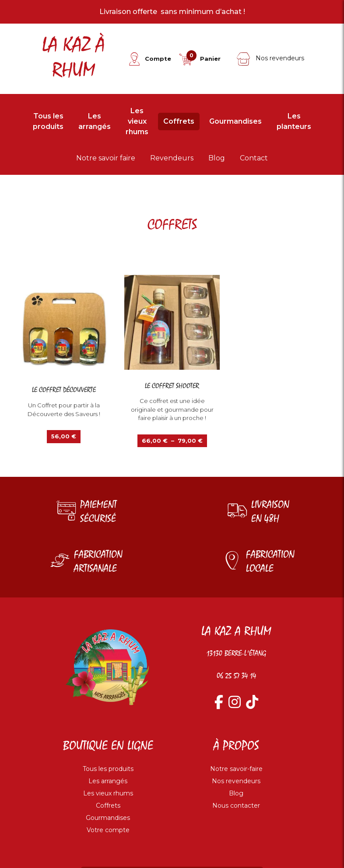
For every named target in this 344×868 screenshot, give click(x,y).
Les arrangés (95, 121)
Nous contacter (236, 806)
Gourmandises (235, 121)
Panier (210, 59)
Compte (158, 59)
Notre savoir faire (106, 158)
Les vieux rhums (137, 121)
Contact (254, 158)
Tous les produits (48, 121)
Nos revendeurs (270, 58)
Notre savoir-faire (236, 769)
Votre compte (108, 830)
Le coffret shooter (172, 386)
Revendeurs (172, 158)
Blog (217, 158)
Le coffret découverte (64, 390)
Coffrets (179, 121)
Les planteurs (294, 121)
